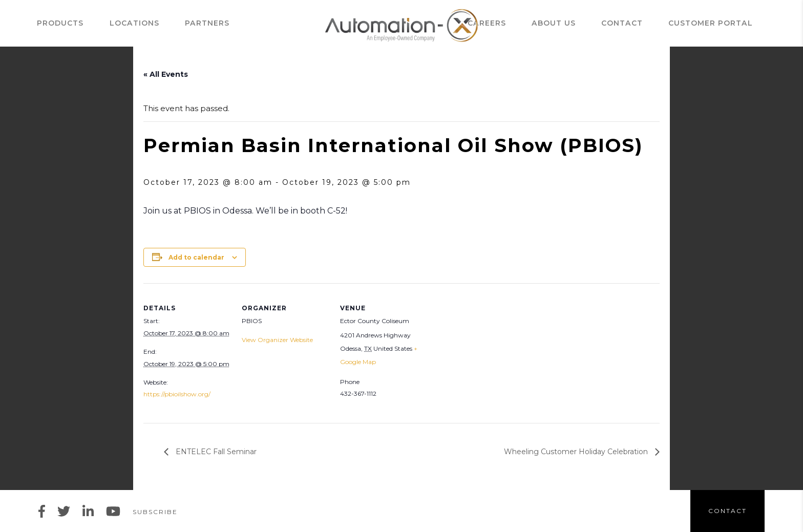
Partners (176, 23)
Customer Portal (727, 23)
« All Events (166, 74)
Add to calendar (196, 257)
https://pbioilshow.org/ (177, 394)
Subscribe (155, 512)
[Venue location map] (492, 354)
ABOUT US (601, 23)
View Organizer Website (277, 340)
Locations (119, 23)
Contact (655, 23)
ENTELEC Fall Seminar (215, 452)
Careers (549, 23)
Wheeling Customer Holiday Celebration (577, 452)
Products (60, 23)
